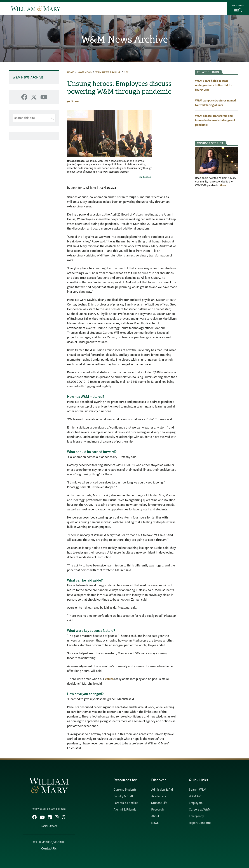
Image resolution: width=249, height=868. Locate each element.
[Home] (36, 9)
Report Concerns (200, 823)
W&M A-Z (195, 796)
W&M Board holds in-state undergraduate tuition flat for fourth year (214, 85)
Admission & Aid (162, 790)
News (155, 823)
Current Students (125, 790)
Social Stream (49, 825)
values (109, 679)
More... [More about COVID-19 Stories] (224, 185)
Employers (196, 803)
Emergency (196, 816)
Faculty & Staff (123, 796)
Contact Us (49, 847)
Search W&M (198, 790)
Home (71, 72)
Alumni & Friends (125, 810)
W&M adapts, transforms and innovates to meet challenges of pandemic (215, 120)
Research (158, 810)
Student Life (159, 803)
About (155, 816)
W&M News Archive (125, 40)
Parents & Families (126, 803)
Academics (159, 796)
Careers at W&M (200, 810)
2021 (127, 72)
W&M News (85, 72)
